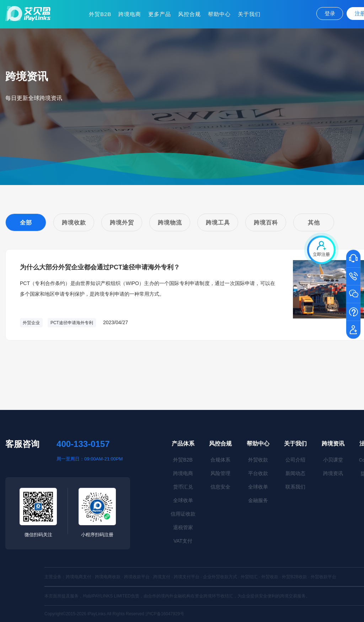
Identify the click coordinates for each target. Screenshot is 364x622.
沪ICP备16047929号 (165, 614)
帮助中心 (219, 14)
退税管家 (183, 527)
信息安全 (220, 487)
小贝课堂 (333, 460)
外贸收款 (258, 460)
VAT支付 (183, 541)
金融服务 (258, 500)
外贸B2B (100, 14)
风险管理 (220, 473)
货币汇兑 (183, 487)
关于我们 (249, 14)
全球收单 (183, 500)
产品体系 (183, 444)
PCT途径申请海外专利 (72, 323)
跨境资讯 (333, 444)
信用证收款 (183, 514)
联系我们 (295, 487)
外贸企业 (31, 323)
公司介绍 (295, 460)
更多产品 (160, 14)
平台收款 (258, 473)
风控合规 (189, 14)
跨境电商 (130, 14)
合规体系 (220, 460)
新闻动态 (295, 473)
